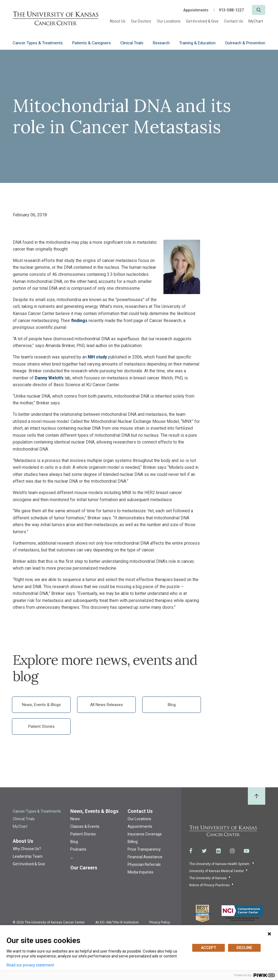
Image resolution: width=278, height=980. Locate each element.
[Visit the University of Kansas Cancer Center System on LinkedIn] (218, 851)
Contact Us (233, 21)
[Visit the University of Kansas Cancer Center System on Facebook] (191, 851)
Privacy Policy (160, 922)
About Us (118, 21)
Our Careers (84, 868)
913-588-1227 (231, 10)
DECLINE (244, 948)
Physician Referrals (144, 864)
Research (161, 43)
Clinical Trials (132, 43)
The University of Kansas (208, 878)
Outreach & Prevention (245, 43)
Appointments (196, 10)
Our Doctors (141, 21)
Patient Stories (41, 726)
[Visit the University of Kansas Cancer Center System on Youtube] (247, 851)
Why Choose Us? (27, 849)
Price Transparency (144, 849)
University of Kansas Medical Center (217, 871)
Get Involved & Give (202, 21)
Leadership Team (28, 856)
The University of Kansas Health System (220, 864)
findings (79, 321)
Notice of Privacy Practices (209, 885)
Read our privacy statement (30, 965)
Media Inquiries (140, 872)
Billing (133, 842)
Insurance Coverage (145, 834)
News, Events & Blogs (41, 705)
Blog (172, 705)
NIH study (97, 357)
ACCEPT (209, 948)
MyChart (256, 21)
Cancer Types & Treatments (38, 43)
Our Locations (169, 21)
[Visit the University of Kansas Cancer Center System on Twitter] (204, 851)
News (75, 819)
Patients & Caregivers (91, 43)
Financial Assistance (145, 857)
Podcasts (78, 849)
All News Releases (107, 705)
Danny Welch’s (49, 378)
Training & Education (197, 43)
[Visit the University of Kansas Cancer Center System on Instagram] (232, 851)
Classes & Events (85, 826)
